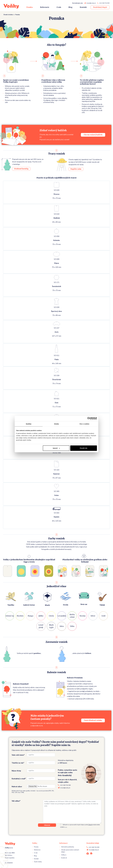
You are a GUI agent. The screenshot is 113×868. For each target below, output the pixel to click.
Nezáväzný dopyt (100, 7)
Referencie (45, 7)
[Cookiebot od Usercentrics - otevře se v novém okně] (89, 418)
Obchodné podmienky (68, 847)
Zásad (90, 825)
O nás (59, 7)
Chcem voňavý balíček (93, 135)
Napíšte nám (76, 169)
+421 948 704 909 (104, 3)
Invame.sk (64, 858)
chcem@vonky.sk (91, 3)
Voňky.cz (64, 855)
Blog (70, 7)
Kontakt (83, 7)
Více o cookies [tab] (84, 424)
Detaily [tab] (56, 424)
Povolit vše (84, 448)
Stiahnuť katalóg (21, 169)
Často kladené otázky (93, 720)
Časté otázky (38, 862)
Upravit (56, 448)
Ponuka (30, 7)
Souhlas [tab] (29, 424)
